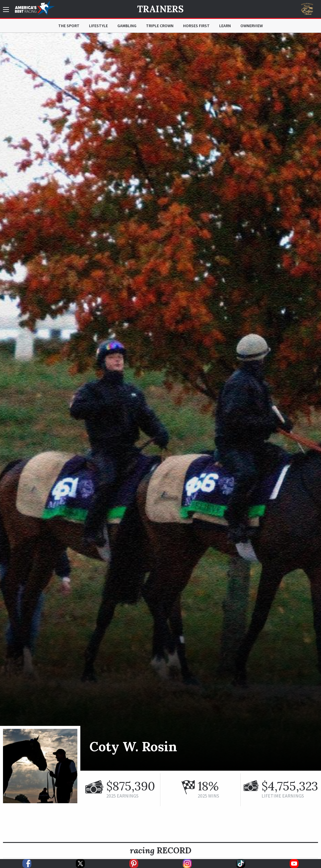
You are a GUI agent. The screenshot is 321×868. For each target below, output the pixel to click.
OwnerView (252, 26)
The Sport (69, 26)
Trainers (160, 9)
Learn (225, 26)
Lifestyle (98, 26)
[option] (160, 402)
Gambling (127, 26)
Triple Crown (160, 26)
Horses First (196, 26)
